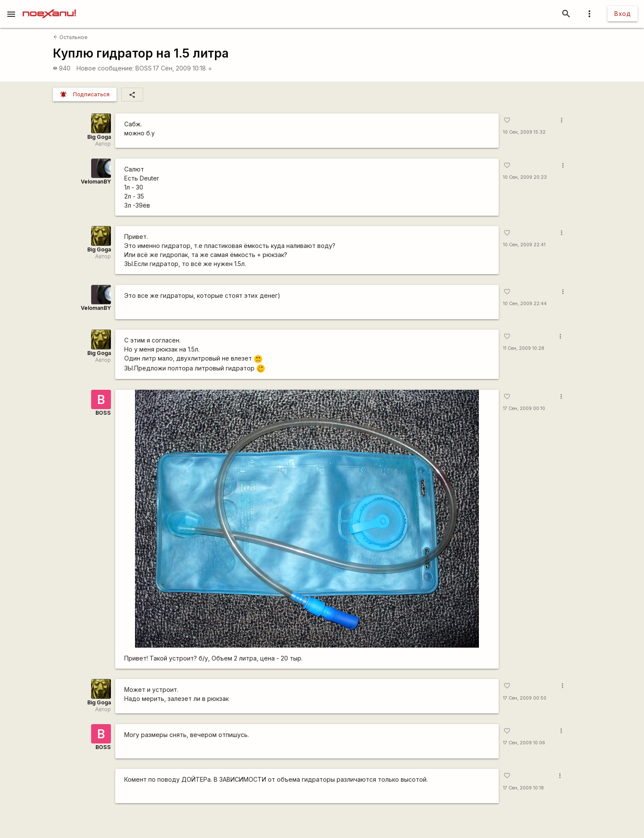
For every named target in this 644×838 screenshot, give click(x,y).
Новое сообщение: (105, 68)
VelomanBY (96, 182)
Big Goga (99, 137)
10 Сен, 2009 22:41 (524, 245)
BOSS (144, 68)
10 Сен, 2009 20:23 (525, 177)
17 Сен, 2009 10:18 (183, 68)
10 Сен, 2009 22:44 (525, 304)
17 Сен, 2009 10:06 (524, 743)
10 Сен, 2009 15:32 (524, 132)
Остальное (71, 37)
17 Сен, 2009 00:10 (524, 408)
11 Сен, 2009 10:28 (524, 348)
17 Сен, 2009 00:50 (525, 698)
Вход (623, 14)
